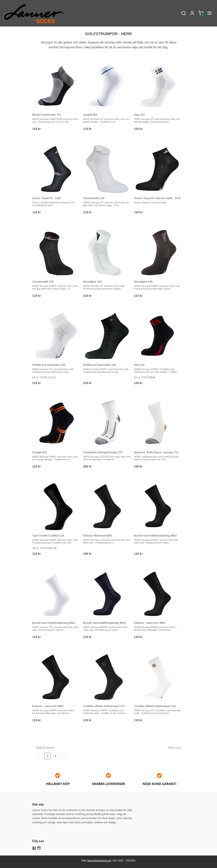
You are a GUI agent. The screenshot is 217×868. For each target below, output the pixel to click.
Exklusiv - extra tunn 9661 (150, 623)
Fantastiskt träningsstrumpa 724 (103, 452)
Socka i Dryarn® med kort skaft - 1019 (157, 198)
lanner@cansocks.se (99, 861)
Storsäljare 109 (92, 282)
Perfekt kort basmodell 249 (49, 365)
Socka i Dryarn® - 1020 (47, 198)
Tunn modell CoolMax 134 (48, 536)
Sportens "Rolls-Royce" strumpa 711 (156, 452)
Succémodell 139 (94, 198)
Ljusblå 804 (90, 115)
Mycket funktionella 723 (47, 115)
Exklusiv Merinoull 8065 (98, 536)
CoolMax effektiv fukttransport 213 (104, 706)
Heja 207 (139, 115)
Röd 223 (139, 365)
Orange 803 (40, 452)
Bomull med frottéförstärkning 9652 (155, 536)
